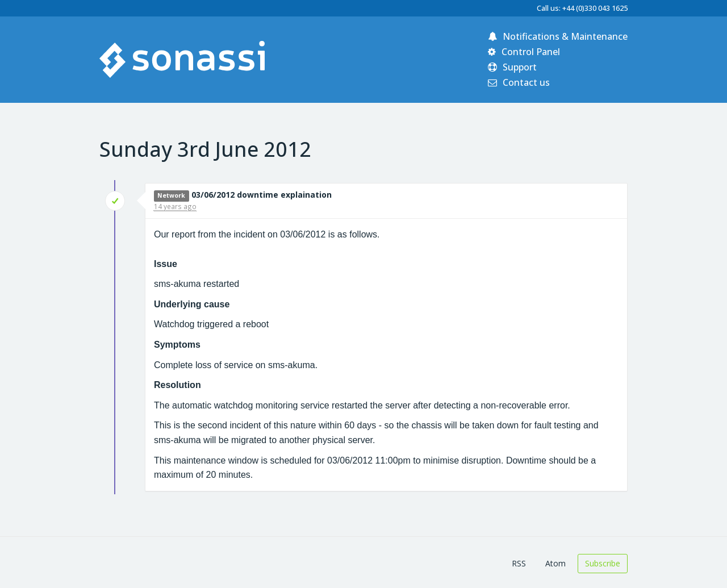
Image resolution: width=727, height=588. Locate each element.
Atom (555, 563)
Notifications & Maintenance (558, 36)
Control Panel (524, 52)
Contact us (519, 82)
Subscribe (603, 563)
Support (512, 67)
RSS (519, 563)
